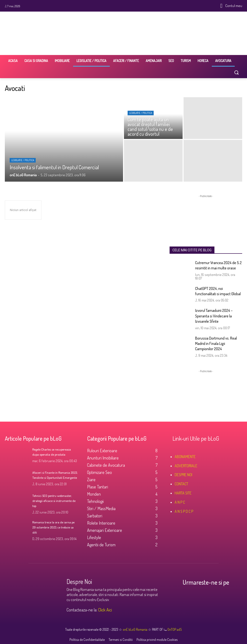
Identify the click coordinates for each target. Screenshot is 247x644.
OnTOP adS (174, 629)
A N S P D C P (184, 511)
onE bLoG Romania (135, 629)
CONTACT (181, 484)
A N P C (180, 502)
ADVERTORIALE (186, 466)
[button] (236, 72)
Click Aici (105, 610)
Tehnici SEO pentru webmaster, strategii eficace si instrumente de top (54, 500)
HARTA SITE (183, 493)
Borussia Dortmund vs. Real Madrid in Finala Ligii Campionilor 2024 (216, 344)
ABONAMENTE (185, 457)
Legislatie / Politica (23, 160)
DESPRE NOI (183, 475)
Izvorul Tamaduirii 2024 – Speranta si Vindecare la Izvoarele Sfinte (214, 316)
